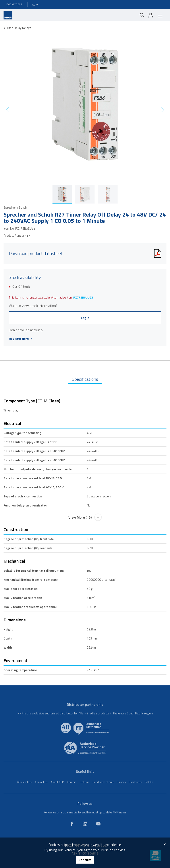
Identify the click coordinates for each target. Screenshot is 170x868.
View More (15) (85, 517)
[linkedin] (85, 824)
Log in (85, 318)
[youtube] (98, 824)
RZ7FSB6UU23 (83, 297)
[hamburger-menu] (160, 15)
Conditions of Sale (103, 782)
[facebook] (72, 824)
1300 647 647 (14, 4)
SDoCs (149, 782)
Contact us (41, 782)
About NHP (57, 782)
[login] (151, 15)
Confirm (85, 860)
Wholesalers (24, 782)
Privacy (122, 782)
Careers (72, 782)
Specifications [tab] (85, 379)
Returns (84, 782)
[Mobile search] (142, 15)
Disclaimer (136, 782)
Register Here (21, 339)
